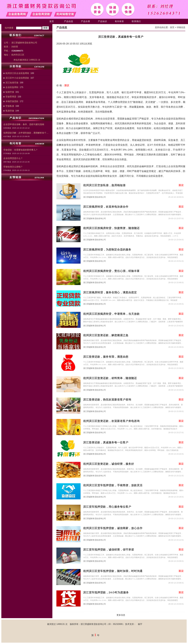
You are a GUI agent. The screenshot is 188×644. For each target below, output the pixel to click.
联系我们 (136, 21)
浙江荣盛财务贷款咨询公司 (95, 197)
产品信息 (69, 21)
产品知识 (102, 21)
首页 (52, 21)
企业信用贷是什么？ (13, 158)
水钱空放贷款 (12, 101)
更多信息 (121, 615)
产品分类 (86, 21)
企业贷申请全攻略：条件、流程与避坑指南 (24, 124)
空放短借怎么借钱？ (13, 167)
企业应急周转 (12, 87)
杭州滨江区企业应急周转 (17, 73)
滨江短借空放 (12, 83)
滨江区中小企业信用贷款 (17, 78)
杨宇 (140, 624)
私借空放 (10, 111)
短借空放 (10, 92)
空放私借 (10, 106)
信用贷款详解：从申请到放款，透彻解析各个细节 (27, 133)
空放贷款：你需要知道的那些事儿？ (21, 150)
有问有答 (119, 21)
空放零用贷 (11, 97)
